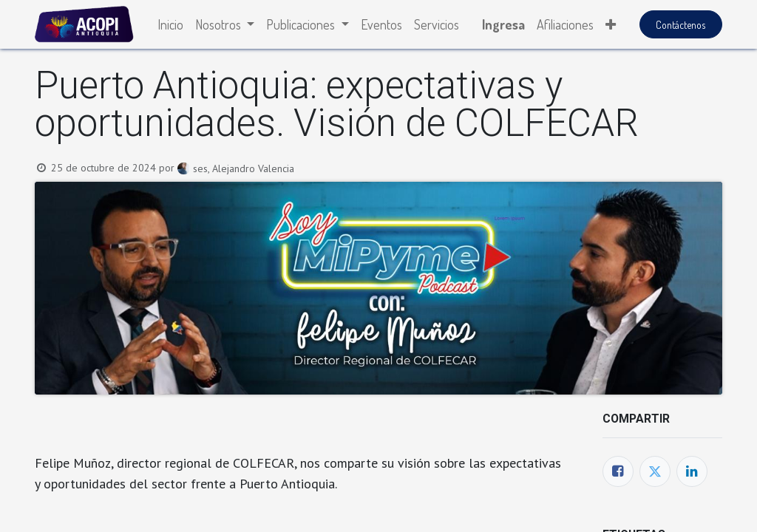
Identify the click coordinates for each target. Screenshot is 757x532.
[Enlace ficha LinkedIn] (692, 471)
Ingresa (503, 24)
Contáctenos (680, 25)
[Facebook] (618, 471)
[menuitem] (170, 25)
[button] (611, 25)
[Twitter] (655, 471)
